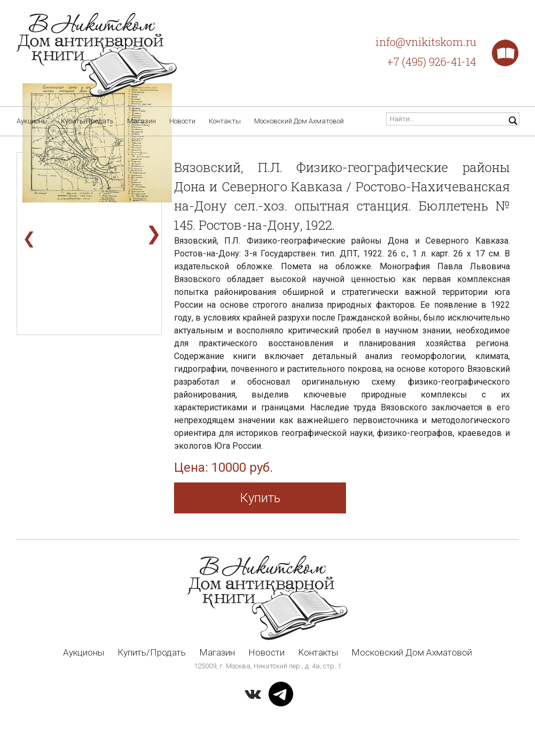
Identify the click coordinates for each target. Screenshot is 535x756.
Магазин (141, 121)
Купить (260, 498)
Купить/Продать (87, 121)
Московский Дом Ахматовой (299, 121)
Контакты (225, 121)
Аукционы (32, 121)
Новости (182, 121)
